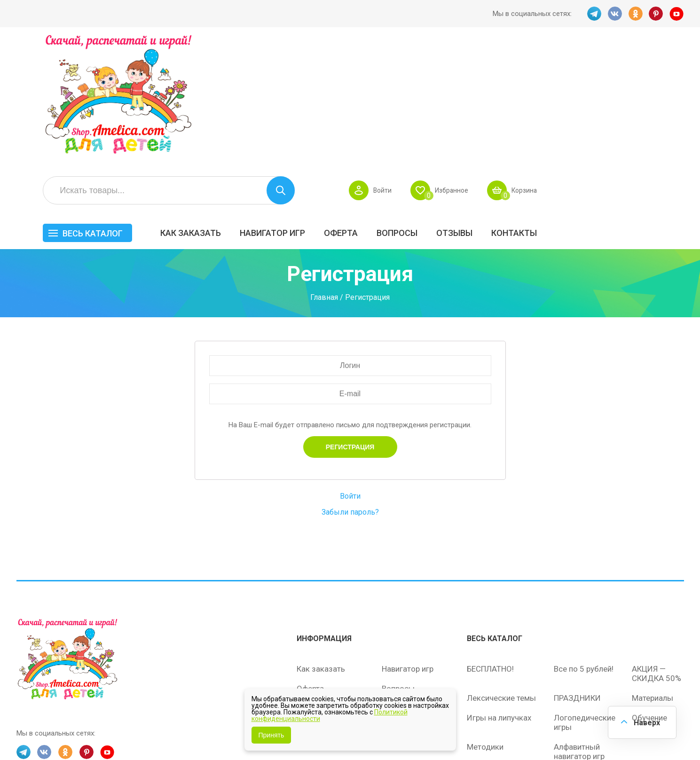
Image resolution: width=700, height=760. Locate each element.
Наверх (646, 722)
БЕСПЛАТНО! (490, 552)
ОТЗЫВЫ (598, 106)
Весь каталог (236, 107)
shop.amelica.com (161, 731)
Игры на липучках (499, 601)
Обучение (649, 601)
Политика (314, 631)
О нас (392, 611)
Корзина (667, 64)
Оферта (485, 106)
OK (636, 14)
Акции (308, 591)
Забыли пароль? (350, 396)
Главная (324, 182)
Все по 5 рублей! (584, 552)
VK (615, 14)
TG (594, 14)
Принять (271, 735)
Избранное (592, 64)
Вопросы (541, 106)
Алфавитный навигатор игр (579, 635)
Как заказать (334, 106)
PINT (656, 14)
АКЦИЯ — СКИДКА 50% (657, 556)
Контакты (658, 106)
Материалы (653, 581)
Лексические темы (501, 581)
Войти (521, 64)
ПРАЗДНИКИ (577, 581)
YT (677, 14)
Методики (485, 630)
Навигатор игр (416, 106)
